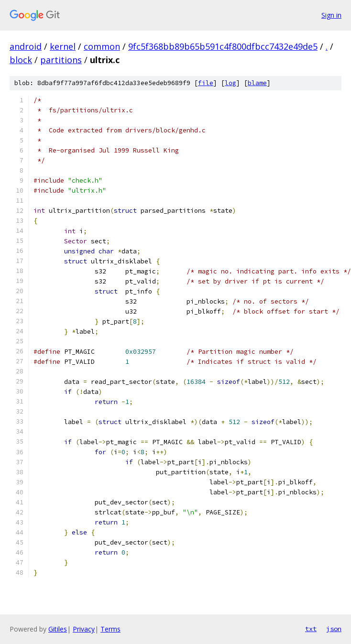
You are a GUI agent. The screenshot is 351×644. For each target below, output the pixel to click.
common (102, 46)
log (230, 83)
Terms (110, 629)
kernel (63, 46)
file (206, 83)
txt (311, 629)
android (26, 46)
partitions (61, 60)
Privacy (84, 629)
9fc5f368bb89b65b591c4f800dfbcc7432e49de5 (223, 46)
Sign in (331, 15)
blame (257, 83)
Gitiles (58, 629)
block (21, 60)
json (334, 629)
